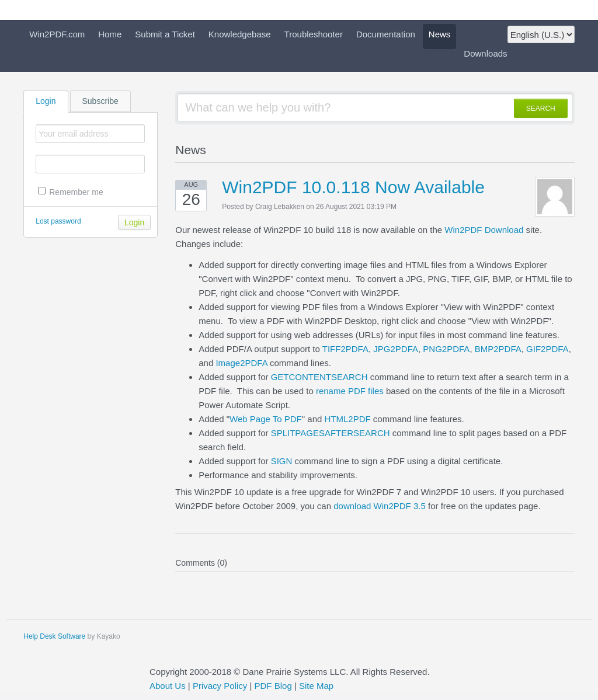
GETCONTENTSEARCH (319, 377)
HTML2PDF (347, 419)
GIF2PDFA (547, 349)
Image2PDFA (241, 363)
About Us (168, 686)
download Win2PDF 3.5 (380, 506)
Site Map (316, 686)
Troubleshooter (314, 34)
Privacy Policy (220, 686)
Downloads (485, 53)
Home (110, 34)
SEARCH (541, 109)
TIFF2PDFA (345, 349)
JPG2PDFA (396, 349)
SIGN (282, 461)
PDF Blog (273, 686)
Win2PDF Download (484, 230)
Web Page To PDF (266, 419)
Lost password (58, 221)
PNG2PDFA (446, 349)
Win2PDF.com (57, 34)
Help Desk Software (54, 636)
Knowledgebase (240, 34)
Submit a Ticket (165, 34)
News (440, 34)
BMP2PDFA (498, 349)
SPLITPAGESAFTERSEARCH (331, 433)
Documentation (386, 34)
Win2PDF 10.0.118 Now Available (353, 187)
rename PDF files (350, 391)
